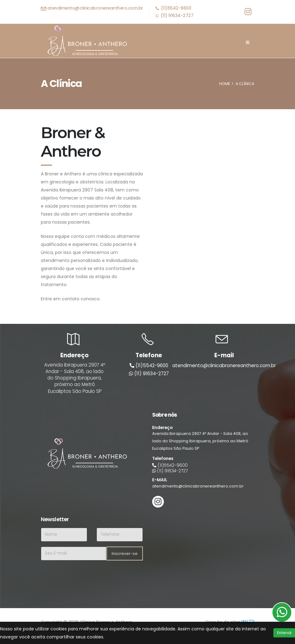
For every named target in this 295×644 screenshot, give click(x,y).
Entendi (284, 633)
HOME (225, 84)
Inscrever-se (125, 554)
